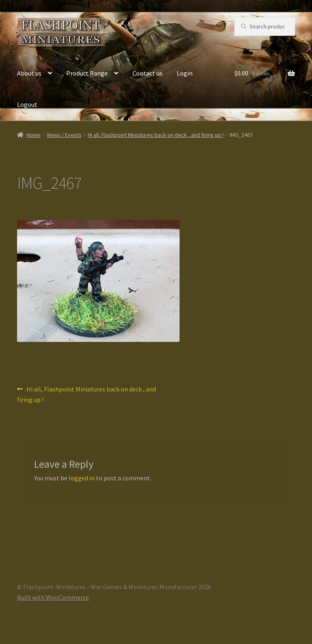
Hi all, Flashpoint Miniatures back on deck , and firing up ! (156, 135)
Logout (27, 104)
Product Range (87, 73)
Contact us (147, 73)
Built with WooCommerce (53, 597)
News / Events (64, 135)
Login (185, 73)
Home (34, 135)
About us (29, 73)
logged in (82, 478)
